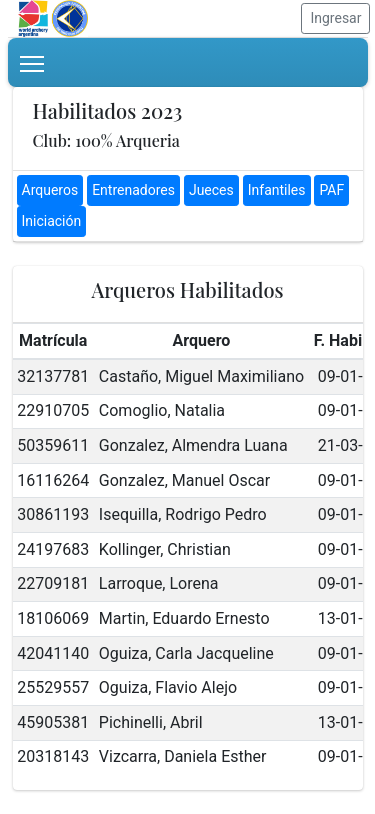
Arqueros (50, 190)
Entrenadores (133, 190)
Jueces (211, 190)
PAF (331, 190)
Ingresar (335, 18)
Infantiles (277, 190)
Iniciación (52, 221)
